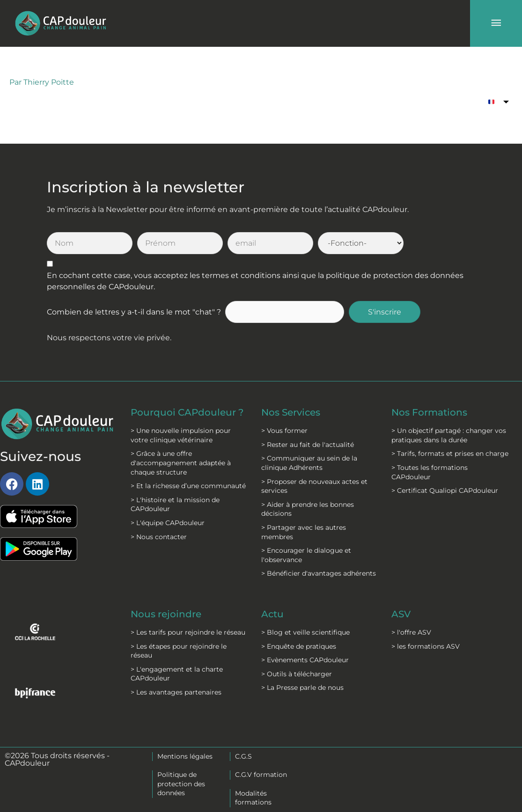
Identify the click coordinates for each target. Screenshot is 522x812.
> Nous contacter (159, 537)
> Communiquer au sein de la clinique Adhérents (309, 463)
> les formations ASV (426, 646)
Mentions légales (185, 756)
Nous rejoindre (166, 614)
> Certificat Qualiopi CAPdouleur (445, 490)
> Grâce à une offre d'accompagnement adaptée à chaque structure (181, 463)
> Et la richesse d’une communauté (188, 486)
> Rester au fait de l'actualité (308, 445)
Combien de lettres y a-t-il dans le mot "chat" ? (134, 312)
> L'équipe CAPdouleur (168, 523)
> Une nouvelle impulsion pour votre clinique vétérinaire (181, 435)
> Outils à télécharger (297, 674)
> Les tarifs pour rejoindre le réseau (188, 632)
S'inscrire (385, 312)
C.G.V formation (261, 775)
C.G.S (243, 756)
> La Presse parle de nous (302, 688)
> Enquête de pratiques (299, 646)
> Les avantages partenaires (176, 692)
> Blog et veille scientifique (305, 632)
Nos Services (291, 412)
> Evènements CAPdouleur (305, 660)
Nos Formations (429, 412)
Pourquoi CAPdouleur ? (187, 412)
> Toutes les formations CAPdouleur (430, 472)
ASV (401, 614)
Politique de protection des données (181, 784)
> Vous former (284, 431)
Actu (272, 614)
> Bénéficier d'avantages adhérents (319, 573)
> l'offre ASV (411, 632)
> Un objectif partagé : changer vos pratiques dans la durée (449, 435)
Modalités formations (253, 798)
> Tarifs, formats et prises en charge (450, 454)
